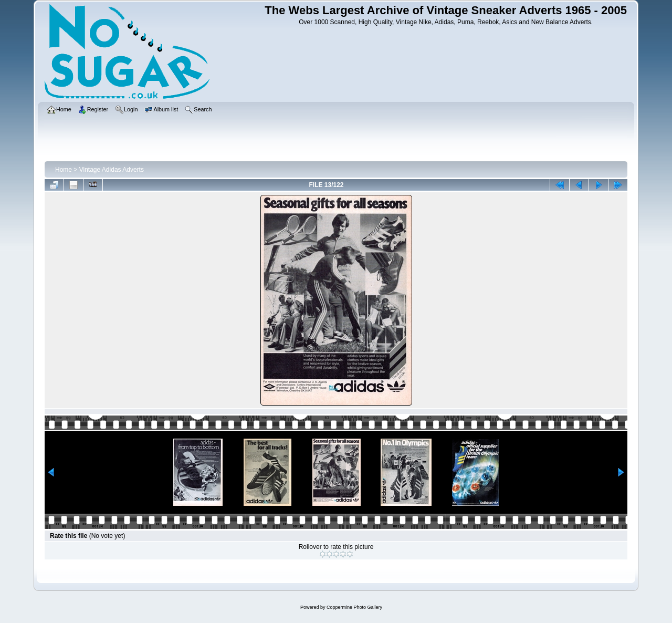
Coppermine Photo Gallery (354, 607)
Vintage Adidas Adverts (112, 170)
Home (64, 170)
